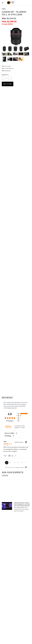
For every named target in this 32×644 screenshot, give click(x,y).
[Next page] (26, 463)
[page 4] (18, 463)
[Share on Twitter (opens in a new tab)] (12, 456)
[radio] (23, 414)
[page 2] (11, 463)
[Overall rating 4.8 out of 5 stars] (10, 418)
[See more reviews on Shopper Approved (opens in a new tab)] (15, 456)
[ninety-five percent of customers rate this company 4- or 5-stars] (16, 427)
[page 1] (7, 463)
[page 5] (22, 463)
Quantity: (5, 75)
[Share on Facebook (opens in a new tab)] (9, 456)
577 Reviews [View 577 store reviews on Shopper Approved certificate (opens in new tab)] (11, 421)
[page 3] (15, 463)
